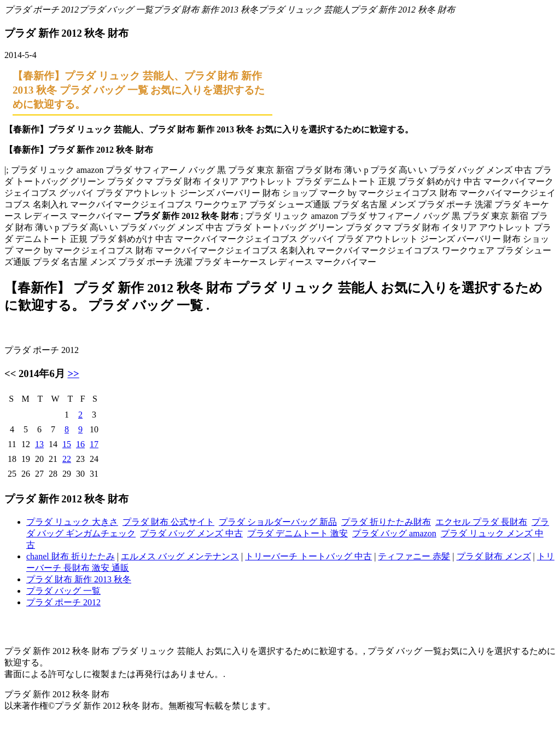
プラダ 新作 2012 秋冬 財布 (402, 10)
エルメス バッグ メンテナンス (180, 556)
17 (94, 444)
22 (67, 459)
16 (80, 444)
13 (39, 444)
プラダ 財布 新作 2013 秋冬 (206, 10)
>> (73, 374)
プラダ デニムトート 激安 (297, 533)
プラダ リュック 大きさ (72, 522)
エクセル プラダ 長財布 (481, 522)
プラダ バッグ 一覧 (116, 10)
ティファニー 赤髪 (414, 556)
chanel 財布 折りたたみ (71, 556)
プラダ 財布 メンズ (494, 556)
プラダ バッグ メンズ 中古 (191, 533)
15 (67, 444)
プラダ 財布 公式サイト (168, 522)
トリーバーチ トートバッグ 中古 (308, 556)
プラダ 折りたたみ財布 (386, 522)
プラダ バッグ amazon (394, 533)
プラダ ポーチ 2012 (42, 10)
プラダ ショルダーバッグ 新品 (278, 522)
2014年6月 (42, 374)
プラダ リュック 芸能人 (304, 10)
